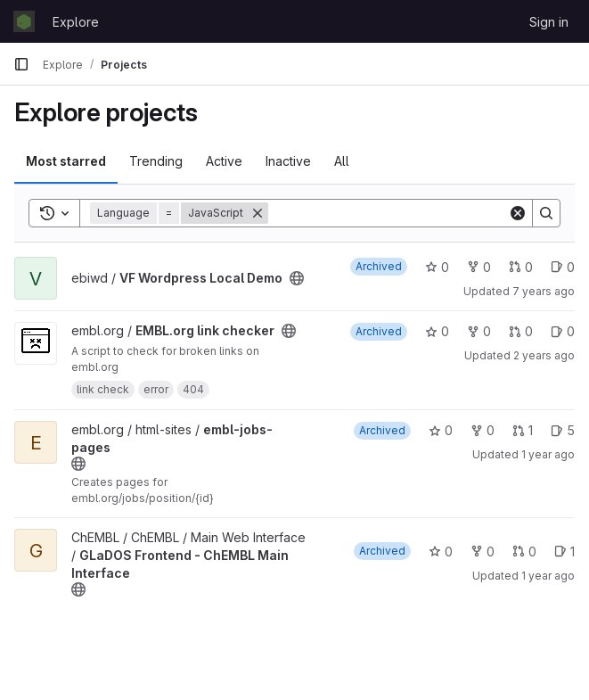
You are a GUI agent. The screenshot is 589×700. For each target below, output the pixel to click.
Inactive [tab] (288, 161)
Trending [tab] (156, 161)
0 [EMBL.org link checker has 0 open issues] (563, 331)
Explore (76, 22)
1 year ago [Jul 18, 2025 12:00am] (548, 576)
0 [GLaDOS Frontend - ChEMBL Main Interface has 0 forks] (483, 552)
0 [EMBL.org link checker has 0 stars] (437, 331)
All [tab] (342, 161)
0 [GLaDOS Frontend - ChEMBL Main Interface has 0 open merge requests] (524, 552)
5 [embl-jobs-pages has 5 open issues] (563, 430)
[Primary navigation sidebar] (21, 64)
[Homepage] (24, 21)
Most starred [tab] (66, 161)
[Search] (388, 213)
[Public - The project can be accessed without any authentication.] (297, 278)
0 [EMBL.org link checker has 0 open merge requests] (521, 331)
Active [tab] (224, 161)
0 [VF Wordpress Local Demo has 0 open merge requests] (521, 267)
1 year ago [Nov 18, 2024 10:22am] (548, 454)
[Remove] (258, 213)
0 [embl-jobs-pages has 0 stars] (441, 430)
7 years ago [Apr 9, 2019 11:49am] (544, 291)
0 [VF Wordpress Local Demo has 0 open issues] (563, 267)
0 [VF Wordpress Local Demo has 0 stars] (437, 267)
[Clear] (518, 213)
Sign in (549, 22)
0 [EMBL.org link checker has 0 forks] (479, 331)
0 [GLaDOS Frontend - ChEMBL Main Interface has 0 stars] (441, 552)
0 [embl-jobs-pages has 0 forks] (483, 430)
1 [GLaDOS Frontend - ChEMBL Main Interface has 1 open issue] (564, 552)
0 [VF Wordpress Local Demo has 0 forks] (479, 267)
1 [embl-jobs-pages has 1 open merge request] (523, 430)
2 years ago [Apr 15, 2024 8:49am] (544, 355)
